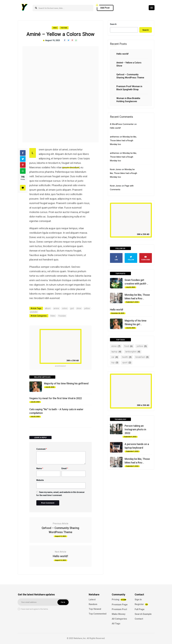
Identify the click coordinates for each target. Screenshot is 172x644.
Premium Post (119, 609)
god (72, 308)
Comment (42, 449)
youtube (34, 312)
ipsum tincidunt (71, 167)
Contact (139, 619)
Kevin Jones (116, 169)
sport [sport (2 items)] (127, 363)
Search (113, 24)
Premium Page (120, 605)
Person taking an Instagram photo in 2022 (135, 429)
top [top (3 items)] (115, 363)
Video (55, 28)
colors (65, 308)
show (79, 308)
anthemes (115, 137)
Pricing (119, 600)
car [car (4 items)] (115, 357)
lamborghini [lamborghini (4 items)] (133, 352)
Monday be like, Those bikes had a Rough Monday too (123, 141)
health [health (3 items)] (127, 357)
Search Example (143, 614)
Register (141, 604)
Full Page (140, 609)
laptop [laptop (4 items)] (116, 352)
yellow (87, 308)
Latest (92, 600)
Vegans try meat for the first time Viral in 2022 (56, 398)
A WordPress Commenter (122, 124)
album (48, 308)
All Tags (116, 624)
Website (40, 480)
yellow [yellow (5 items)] (142, 346)
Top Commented (98, 614)
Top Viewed (95, 609)
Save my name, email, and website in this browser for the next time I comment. (61, 494)
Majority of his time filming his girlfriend (66, 383)
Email (65, 468)
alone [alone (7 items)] (116, 346)
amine (56, 308)
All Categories (119, 619)
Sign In (138, 600)
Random (93, 604)
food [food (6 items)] (128, 346)
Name (40, 468)
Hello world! (60, 556)
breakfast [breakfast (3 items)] (142, 357)
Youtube (64, 28)
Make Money (119, 614)
